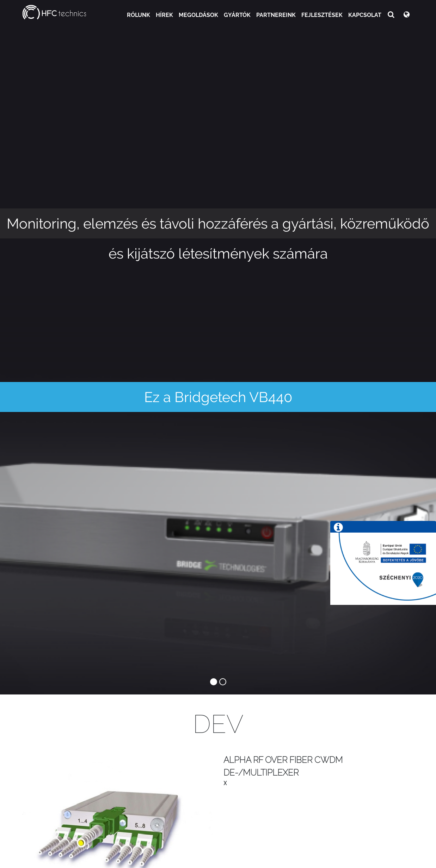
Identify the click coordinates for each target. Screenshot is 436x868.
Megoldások (198, 15)
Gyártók (237, 15)
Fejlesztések (322, 15)
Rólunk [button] (139, 15)
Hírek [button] (164, 15)
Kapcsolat (365, 15)
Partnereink (276, 15)
